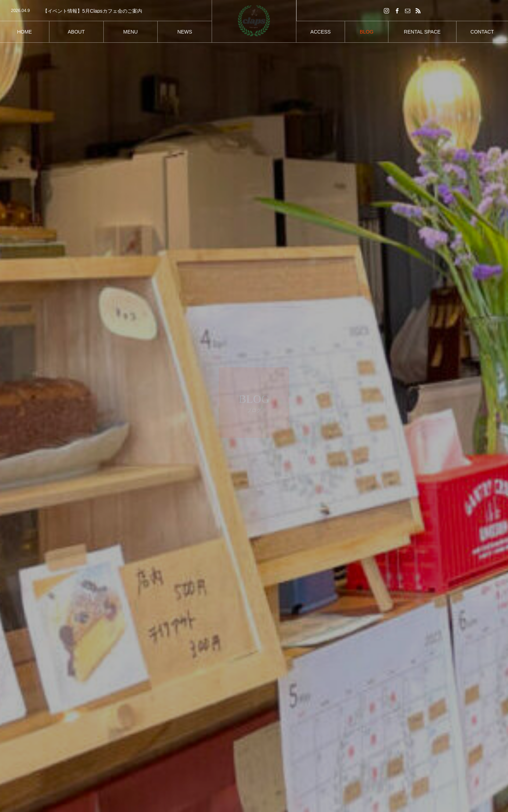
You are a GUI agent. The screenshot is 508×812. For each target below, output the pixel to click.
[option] (106, 11)
